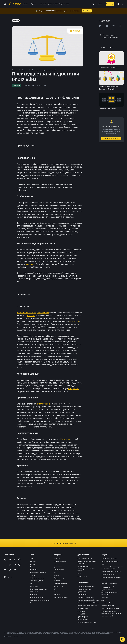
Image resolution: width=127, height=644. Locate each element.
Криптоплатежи (59, 567)
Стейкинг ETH (58, 586)
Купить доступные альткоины (87, 622)
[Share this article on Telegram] (113, 26)
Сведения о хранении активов (111, 577)
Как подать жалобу (108, 616)
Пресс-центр (34, 570)
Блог (31, 583)
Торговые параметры (108, 606)
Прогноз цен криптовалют (86, 597)
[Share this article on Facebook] (107, 26)
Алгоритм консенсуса (26, 313)
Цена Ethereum (82, 595)
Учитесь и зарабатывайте (86, 586)
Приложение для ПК (36, 597)
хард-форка (74, 389)
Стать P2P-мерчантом (85, 559)
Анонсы (32, 564)
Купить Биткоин (83, 608)
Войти (100, 4)
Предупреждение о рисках (38, 589)
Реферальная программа (110, 561)
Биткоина (31, 316)
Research (57, 595)
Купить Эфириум (83, 620)
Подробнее (87, 11)
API (103, 600)
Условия (32, 575)
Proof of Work (43, 313)
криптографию (43, 404)
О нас (32, 559)
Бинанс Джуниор (59, 570)
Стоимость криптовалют (85, 589)
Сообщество (34, 586)
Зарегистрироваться (111, 138)
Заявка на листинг (83, 566)
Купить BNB (81, 611)
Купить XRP (81, 614)
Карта (55, 572)
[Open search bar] (93, 4)
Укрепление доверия (36, 581)
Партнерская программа (109, 559)
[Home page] (15, 4)
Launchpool (57, 581)
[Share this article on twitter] (100, 26)
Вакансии (33, 561)
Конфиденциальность (37, 578)
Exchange (57, 559)
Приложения (34, 595)
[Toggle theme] (122, 4)
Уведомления (34, 592)
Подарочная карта (59, 578)
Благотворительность (61, 597)
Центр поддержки (107, 590)
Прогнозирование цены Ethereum (88, 603)
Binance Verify (106, 603)
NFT (55, 589)
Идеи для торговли (108, 574)
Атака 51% (74, 321)
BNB (103, 564)
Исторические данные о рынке (111, 572)
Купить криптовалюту (60, 561)
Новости (32, 567)
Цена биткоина (82, 592)
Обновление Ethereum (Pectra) (87, 606)
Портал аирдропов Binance (110, 608)
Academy (56, 575)
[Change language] (118, 4)
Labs (79, 574)
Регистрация (110, 4)
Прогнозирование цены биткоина (88, 600)
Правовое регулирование (38, 572)
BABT (55, 592)
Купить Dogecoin (83, 617)
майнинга (30, 264)
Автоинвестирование (60, 583)
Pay (55, 564)
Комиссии (105, 597)
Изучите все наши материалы (63, 543)
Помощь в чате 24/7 (108, 587)
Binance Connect (83, 576)
